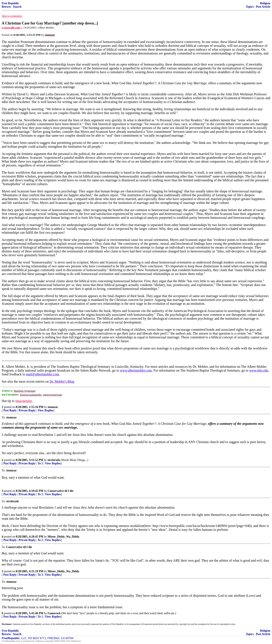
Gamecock (54, 613)
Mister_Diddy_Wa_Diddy (64, 537)
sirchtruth (54, 460)
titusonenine (24, 401)
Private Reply (27, 410)
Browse (6, 7)
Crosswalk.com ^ (12, 28)
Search (17, 7)
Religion (265, 3)
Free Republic (10, 3)
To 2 (40, 540)
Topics (250, 7)
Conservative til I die (60, 491)
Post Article (263, 7)
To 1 (40, 463)
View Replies (46, 410)
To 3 (40, 575)
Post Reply (10, 410)
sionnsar (53, 407)
